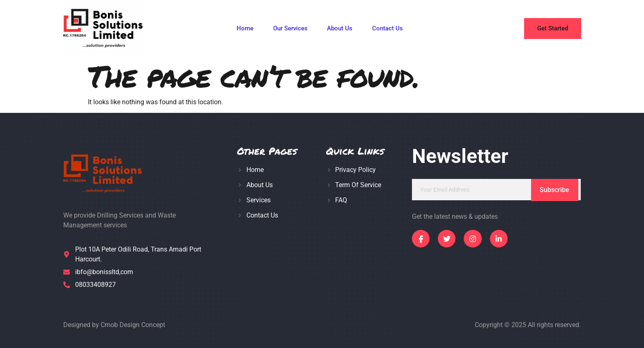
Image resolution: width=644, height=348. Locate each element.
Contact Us (388, 29)
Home (245, 29)
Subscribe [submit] (554, 190)
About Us (340, 29)
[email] (496, 190)
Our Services (290, 29)
